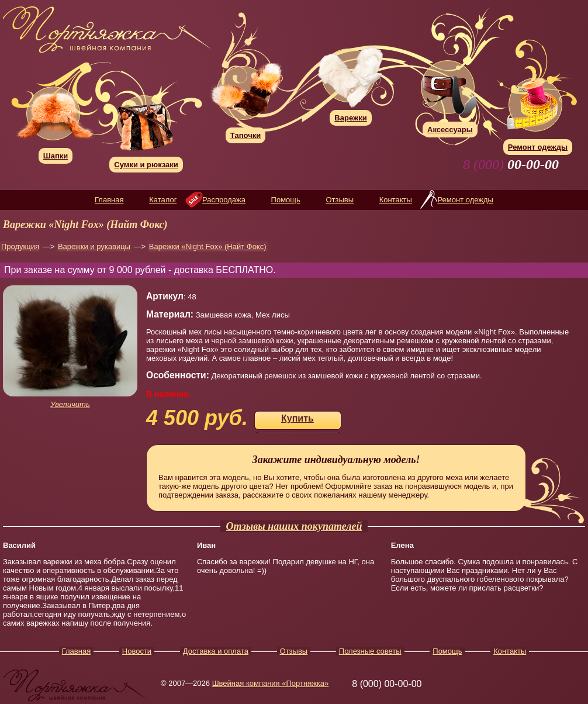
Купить (298, 418)
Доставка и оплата (216, 651)
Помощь (286, 200)
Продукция (20, 246)
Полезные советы (370, 651)
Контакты (396, 200)
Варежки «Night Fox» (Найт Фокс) (208, 246)
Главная (109, 200)
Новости (137, 651)
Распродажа (224, 200)
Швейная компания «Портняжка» (271, 683)
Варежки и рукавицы (94, 246)
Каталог (163, 200)
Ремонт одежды (465, 200)
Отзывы (340, 200)
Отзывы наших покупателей (294, 526)
